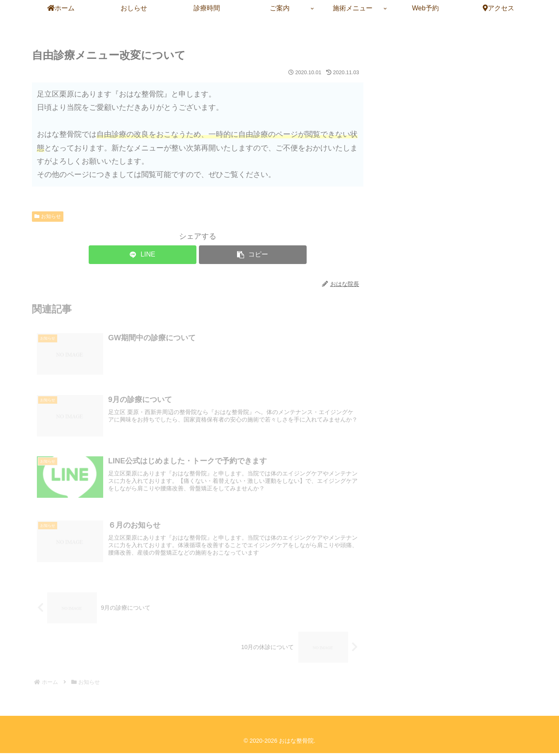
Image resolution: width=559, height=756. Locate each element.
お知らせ (48, 216)
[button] (253, 255)
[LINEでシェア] (143, 255)
